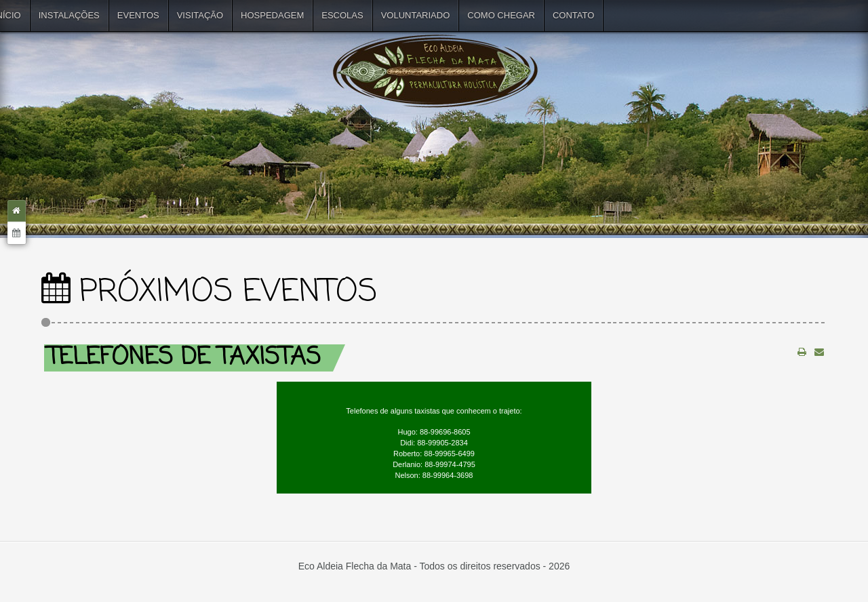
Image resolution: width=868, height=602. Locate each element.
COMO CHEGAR (501, 15)
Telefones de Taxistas (184, 358)
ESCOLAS (342, 15)
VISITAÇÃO (200, 15)
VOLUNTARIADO (416, 15)
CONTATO (573, 15)
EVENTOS (138, 15)
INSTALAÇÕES (69, 15)
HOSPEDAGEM (272, 15)
